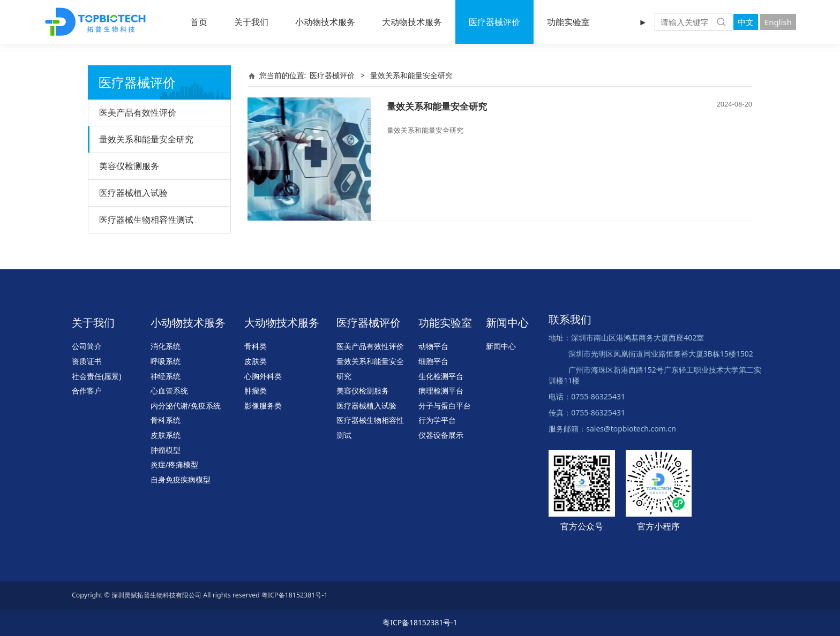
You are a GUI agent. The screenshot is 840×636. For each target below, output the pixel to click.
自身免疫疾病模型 (181, 479)
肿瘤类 (256, 391)
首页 (199, 22)
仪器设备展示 (441, 435)
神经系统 (166, 376)
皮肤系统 (166, 435)
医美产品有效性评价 (138, 112)
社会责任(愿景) (96, 376)
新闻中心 (501, 346)
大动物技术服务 (412, 22)
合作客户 (87, 391)
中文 (746, 22)
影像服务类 (263, 406)
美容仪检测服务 (129, 166)
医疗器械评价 (494, 22)
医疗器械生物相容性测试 (146, 219)
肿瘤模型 (166, 450)
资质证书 (87, 361)
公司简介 (87, 346)
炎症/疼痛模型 (174, 464)
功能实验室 (568, 22)
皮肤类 (256, 361)
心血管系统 (169, 391)
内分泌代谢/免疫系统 (186, 406)
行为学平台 (437, 420)
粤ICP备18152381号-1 (420, 622)
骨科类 (256, 346)
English (778, 22)
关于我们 (251, 22)
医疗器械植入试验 (133, 193)
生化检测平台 (441, 376)
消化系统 (166, 346)
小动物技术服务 (325, 22)
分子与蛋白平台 (445, 406)
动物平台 (433, 346)
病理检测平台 (441, 391)
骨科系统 (166, 420)
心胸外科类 (263, 376)
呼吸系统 (166, 361)
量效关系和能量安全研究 (146, 139)
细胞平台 (433, 361)
